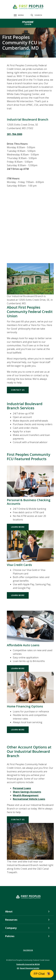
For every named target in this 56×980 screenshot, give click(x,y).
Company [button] (11, 928)
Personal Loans (22, 788)
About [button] (9, 911)
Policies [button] (10, 936)
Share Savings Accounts (27, 792)
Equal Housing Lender (30, 968)
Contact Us (18, 390)
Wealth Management (26, 795)
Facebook (28, 950)
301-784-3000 (14, 134)
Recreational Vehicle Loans (29, 799)
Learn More (18, 527)
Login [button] (28, 24)
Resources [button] (11, 920)
